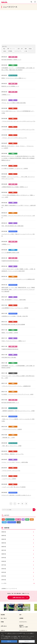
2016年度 (4, 569)
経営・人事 (20, 49)
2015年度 (4, 572)
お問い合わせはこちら (19, 598)
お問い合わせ (4, 626)
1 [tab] (18, 612)
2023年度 (4, 543)
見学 (20, 615)
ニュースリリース (23, 630)
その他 (26, 51)
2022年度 (4, 547)
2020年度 (4, 554)
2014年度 (4, 576)
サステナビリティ (18, 51)
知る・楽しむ (4, 618)
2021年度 (4, 550)
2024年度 (4, 539)
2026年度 (4, 532)
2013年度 (4, 580)
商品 (4, 49)
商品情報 (3, 615)
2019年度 (4, 558)
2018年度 (4, 561)
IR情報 (2, 622)
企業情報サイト (5, 589)
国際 (26, 49)
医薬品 (30, 49)
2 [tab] (19, 612)
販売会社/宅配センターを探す (24, 626)
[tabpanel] (18, 607)
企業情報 (21, 618)
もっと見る (4, 583)
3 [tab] (20, 612)
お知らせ (3, 630)
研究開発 (10, 51)
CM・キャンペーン (11, 49)
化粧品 (5, 51)
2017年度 (4, 565)
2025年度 (4, 536)
